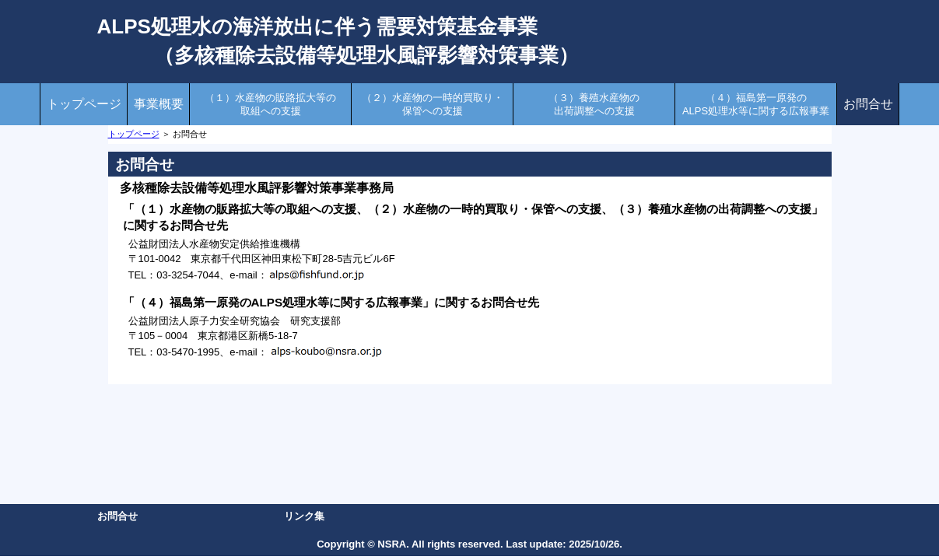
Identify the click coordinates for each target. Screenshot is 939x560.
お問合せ (868, 104)
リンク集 (304, 516)
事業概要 (159, 104)
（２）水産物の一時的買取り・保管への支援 (433, 104)
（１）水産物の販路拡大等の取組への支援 (270, 104)
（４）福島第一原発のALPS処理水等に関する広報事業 (756, 104)
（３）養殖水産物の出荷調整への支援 (594, 104)
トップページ (84, 104)
